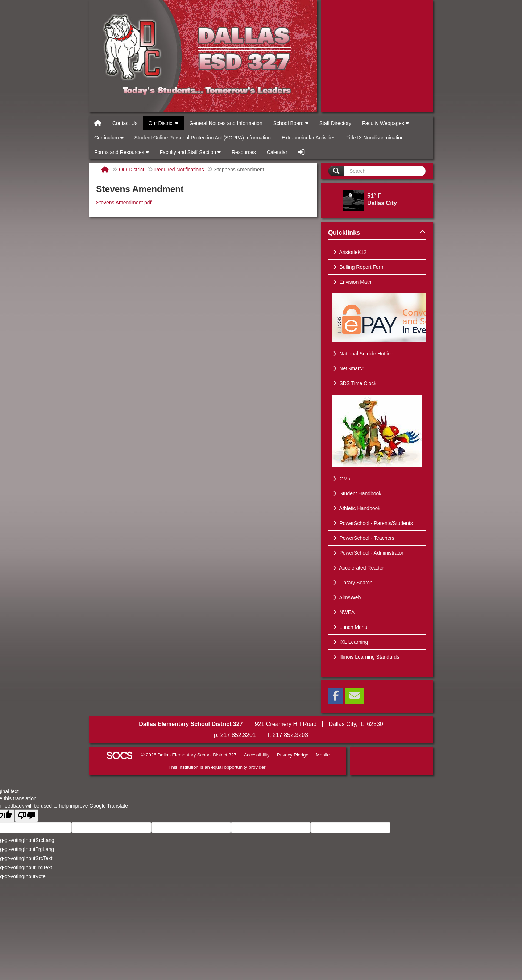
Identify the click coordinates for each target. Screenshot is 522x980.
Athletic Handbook (356, 508)
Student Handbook (357, 493)
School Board (291, 123)
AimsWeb (346, 597)
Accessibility (257, 755)
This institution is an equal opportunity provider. (218, 767)
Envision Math (351, 282)
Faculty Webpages (386, 123)
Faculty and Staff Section (190, 152)
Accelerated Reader (358, 568)
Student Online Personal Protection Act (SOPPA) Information (203, 138)
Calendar (277, 152)
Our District (163, 123)
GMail (342, 479)
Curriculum (109, 138)
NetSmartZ (348, 368)
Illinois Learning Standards (365, 657)
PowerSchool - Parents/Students (372, 523)
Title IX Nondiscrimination (375, 138)
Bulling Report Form (358, 267)
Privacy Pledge (293, 755)
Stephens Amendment (239, 170)
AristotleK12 (349, 252)
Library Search (352, 583)
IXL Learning (350, 642)
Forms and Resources (122, 152)
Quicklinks (377, 233)
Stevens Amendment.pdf (124, 203)
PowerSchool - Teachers (363, 538)
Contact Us (125, 123)
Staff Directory (335, 123)
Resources (244, 152)
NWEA (343, 612)
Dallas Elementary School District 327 (203, 56)
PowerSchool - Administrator (368, 553)
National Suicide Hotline (362, 354)
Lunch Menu (349, 627)
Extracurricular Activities (309, 138)
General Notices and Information (226, 123)
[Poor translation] (26, 816)
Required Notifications (179, 170)
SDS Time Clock (354, 383)
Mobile (323, 755)
